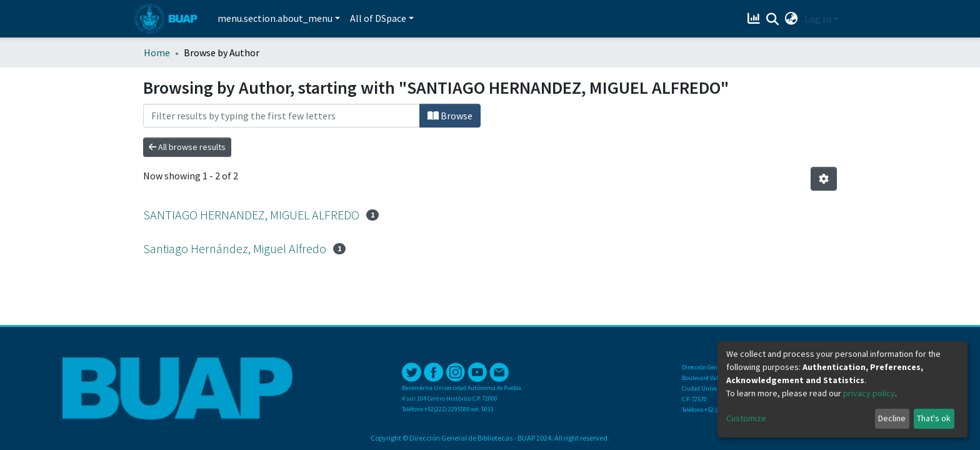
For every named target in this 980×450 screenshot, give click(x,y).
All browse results (187, 147)
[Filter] (282, 116)
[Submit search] (773, 19)
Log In (818, 19)
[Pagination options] (824, 179)
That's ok (934, 418)
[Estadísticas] (755, 19)
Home (157, 52)
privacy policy (869, 393)
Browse (450, 116)
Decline (892, 418)
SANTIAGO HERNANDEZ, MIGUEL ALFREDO (251, 215)
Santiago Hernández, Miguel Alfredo (235, 248)
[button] (792, 19)
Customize (746, 418)
